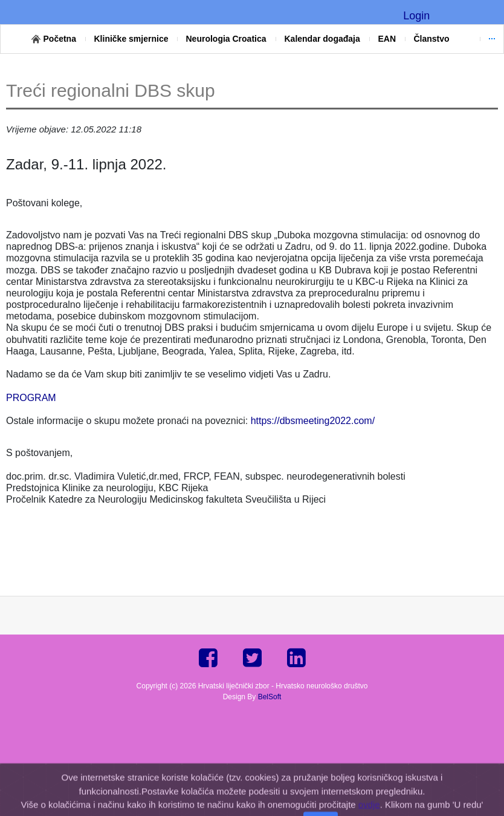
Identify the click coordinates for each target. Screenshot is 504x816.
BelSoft (270, 697)
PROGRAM (31, 398)
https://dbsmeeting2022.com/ (313, 421)
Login (416, 16)
